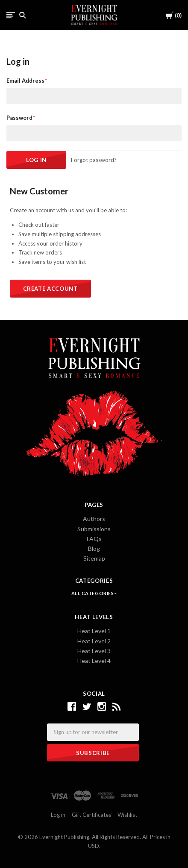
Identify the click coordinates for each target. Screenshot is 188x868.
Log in (58, 815)
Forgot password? (94, 160)
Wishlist (127, 815)
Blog (94, 548)
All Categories (93, 593)
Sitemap (94, 558)
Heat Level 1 (94, 631)
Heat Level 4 (94, 661)
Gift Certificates (91, 815)
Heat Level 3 (94, 651)
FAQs (94, 539)
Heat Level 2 (94, 641)
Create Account (50, 289)
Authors (94, 519)
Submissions (94, 529)
